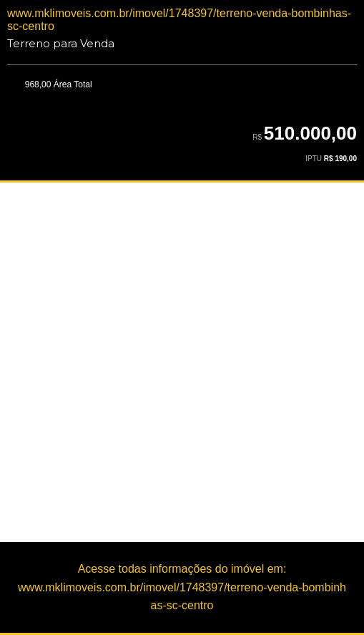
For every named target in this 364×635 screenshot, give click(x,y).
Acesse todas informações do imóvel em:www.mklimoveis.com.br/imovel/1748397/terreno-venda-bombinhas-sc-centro (182, 587)
